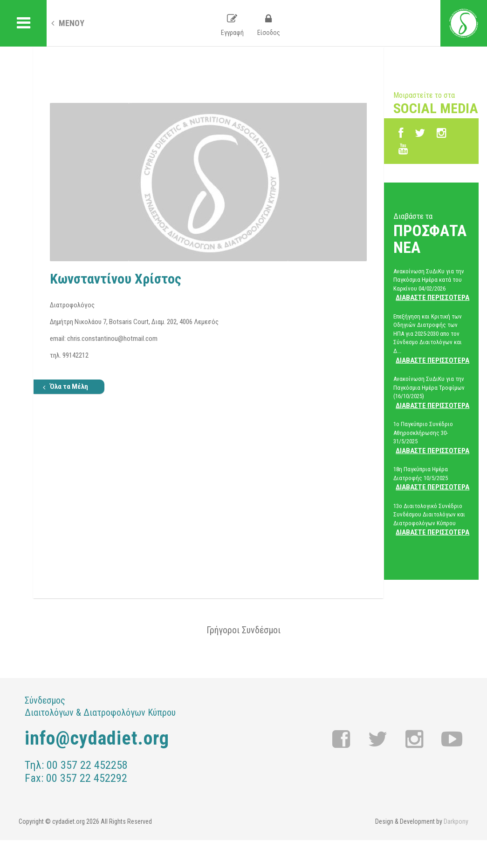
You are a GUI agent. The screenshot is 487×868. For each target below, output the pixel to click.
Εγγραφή (232, 25)
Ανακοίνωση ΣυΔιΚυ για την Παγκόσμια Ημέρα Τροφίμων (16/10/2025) (431, 393)
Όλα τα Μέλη (65, 387)
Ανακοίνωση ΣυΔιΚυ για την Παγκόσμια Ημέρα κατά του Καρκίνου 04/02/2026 (431, 285)
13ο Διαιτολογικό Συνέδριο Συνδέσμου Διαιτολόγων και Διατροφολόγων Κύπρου (431, 520)
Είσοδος (269, 25)
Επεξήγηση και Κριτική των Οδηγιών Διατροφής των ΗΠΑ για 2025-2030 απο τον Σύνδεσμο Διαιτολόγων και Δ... (431, 339)
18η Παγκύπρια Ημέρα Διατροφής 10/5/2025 (431, 478)
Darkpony (456, 821)
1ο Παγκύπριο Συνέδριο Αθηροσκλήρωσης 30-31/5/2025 (431, 438)
